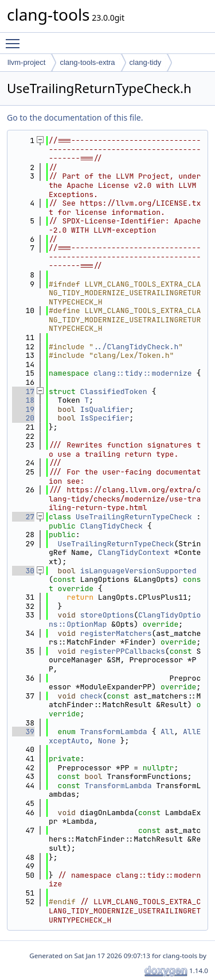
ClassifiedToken (114, 391)
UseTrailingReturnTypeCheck (134, 517)
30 (23, 571)
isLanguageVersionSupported (138, 571)
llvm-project (26, 62)
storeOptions (107, 615)
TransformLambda (114, 732)
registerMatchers (116, 633)
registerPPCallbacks (123, 651)
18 (23, 400)
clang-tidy (146, 62)
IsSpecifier (105, 418)
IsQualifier (105, 409)
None (107, 741)
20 (23, 418)
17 (23, 391)
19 (23, 409)
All (167, 732)
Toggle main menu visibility (15, 38)
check (91, 696)
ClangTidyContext (134, 552)
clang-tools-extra (87, 62)
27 (23, 517)
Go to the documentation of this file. (75, 117)
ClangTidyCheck (112, 526)
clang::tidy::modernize (143, 373)
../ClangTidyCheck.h (136, 347)
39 (23, 732)
